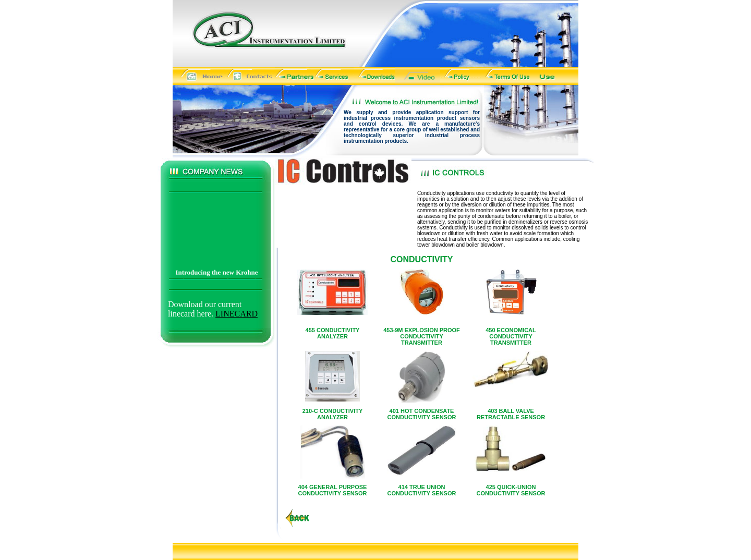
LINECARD (237, 314)
